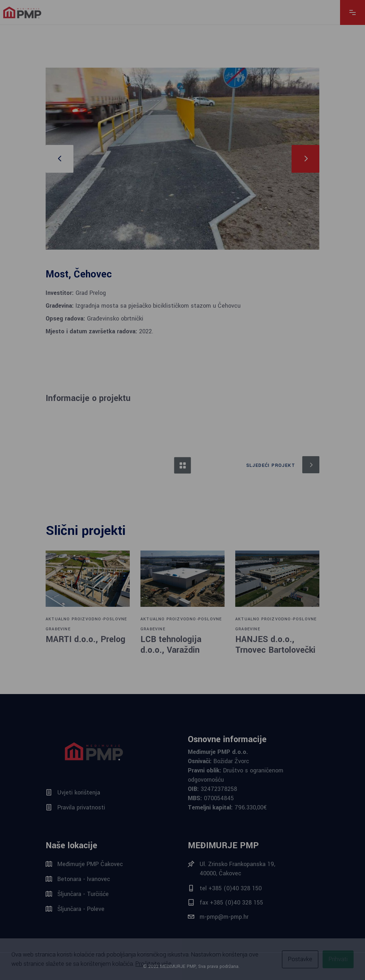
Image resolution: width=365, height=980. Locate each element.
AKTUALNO (58, 619)
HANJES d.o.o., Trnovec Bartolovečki (275, 645)
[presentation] (60, 159)
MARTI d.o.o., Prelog (86, 639)
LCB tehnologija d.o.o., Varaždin (171, 645)
